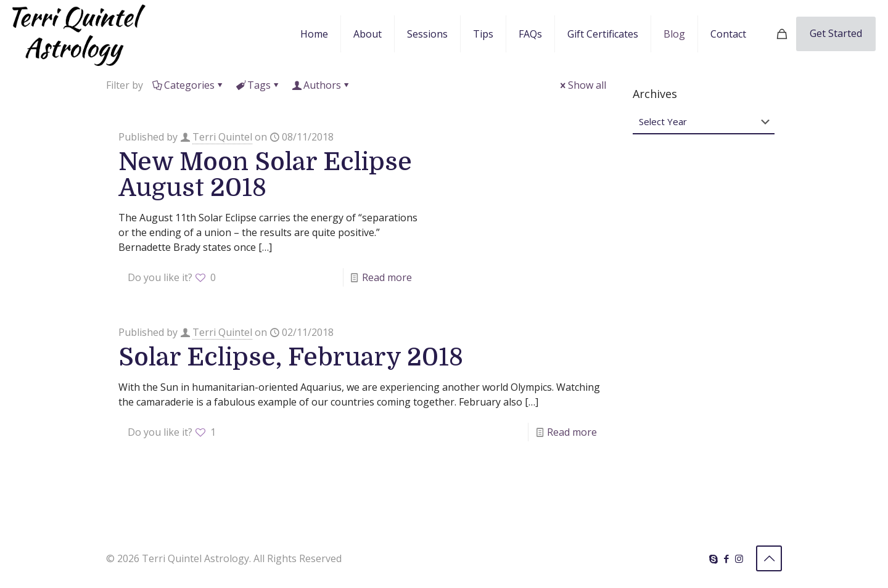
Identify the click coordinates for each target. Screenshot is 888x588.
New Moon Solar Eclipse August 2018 (265, 175)
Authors (321, 85)
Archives (655, 94)
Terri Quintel (222, 137)
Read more (387, 277)
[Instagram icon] (739, 558)
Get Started (836, 33)
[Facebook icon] (726, 558)
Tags (258, 85)
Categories (188, 85)
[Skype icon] (713, 558)
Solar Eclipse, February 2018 (291, 357)
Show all (582, 85)
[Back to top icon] (769, 558)
